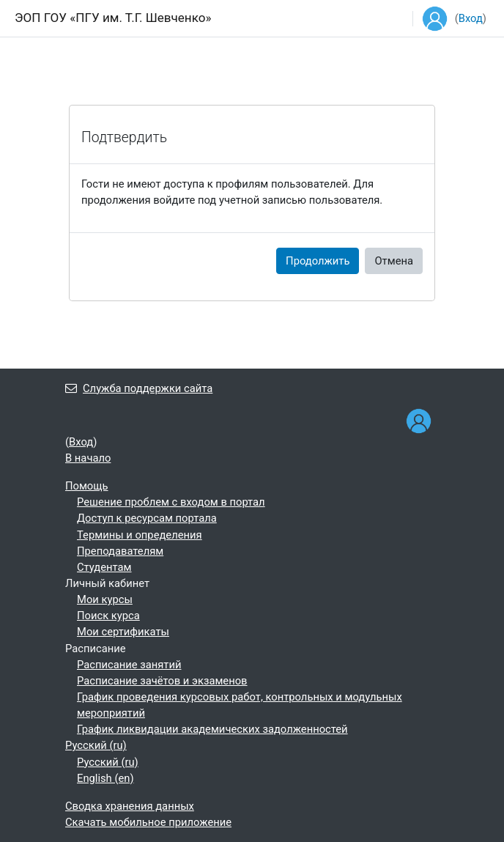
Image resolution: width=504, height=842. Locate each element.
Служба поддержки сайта (139, 388)
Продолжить (318, 261)
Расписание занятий (129, 665)
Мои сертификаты (123, 632)
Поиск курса (108, 616)
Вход (471, 18)
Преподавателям (120, 551)
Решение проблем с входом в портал (171, 502)
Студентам (104, 567)
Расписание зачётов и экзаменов (162, 681)
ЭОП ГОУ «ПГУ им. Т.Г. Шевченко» (113, 18)
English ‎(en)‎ (105, 778)
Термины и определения (140, 535)
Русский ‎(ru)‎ (96, 745)
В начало (88, 458)
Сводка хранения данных (130, 806)
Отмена (394, 261)
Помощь (87, 486)
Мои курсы (105, 599)
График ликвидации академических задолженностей (212, 729)
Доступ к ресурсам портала (147, 518)
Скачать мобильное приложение (148, 822)
